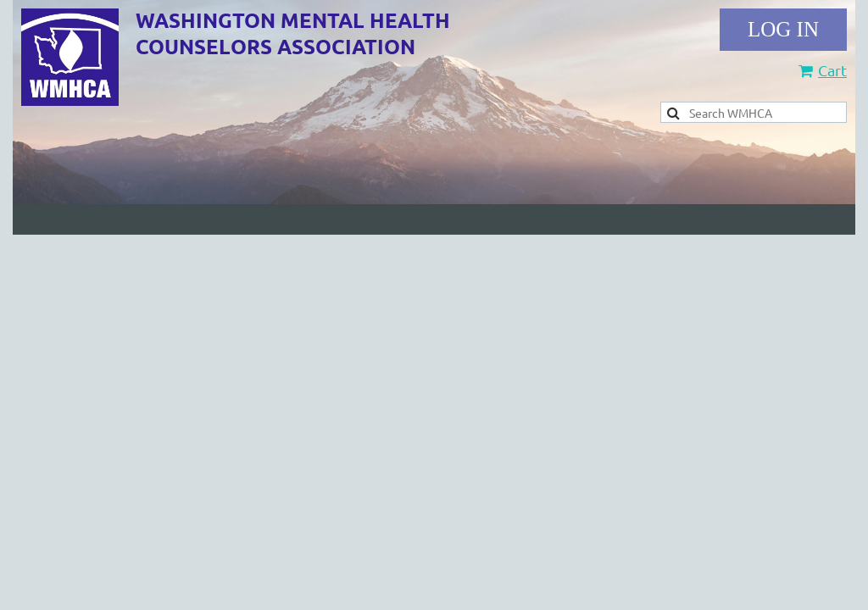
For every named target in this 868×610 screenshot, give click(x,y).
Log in (783, 30)
